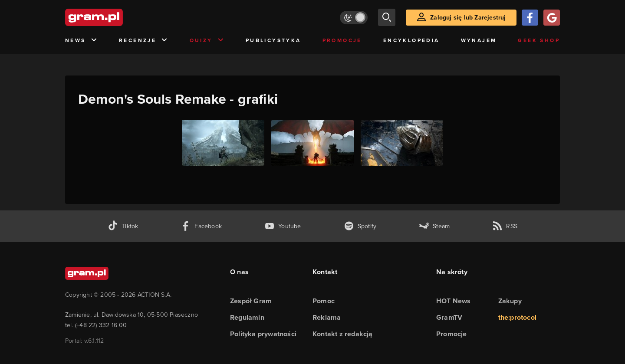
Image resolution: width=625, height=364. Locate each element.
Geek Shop (539, 40)
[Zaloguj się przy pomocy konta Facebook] (530, 18)
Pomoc (324, 301)
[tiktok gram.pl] (123, 226)
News (81, 41)
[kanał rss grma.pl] (505, 226)
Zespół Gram (251, 301)
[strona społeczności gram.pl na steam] (434, 226)
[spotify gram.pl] (360, 226)
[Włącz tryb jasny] (354, 18)
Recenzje (144, 41)
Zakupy (510, 301)
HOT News (454, 301)
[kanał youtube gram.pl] (283, 226)
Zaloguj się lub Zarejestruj (468, 18)
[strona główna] (115, 17)
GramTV (449, 317)
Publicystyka (273, 40)
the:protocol (517, 317)
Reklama (327, 317)
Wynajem (479, 40)
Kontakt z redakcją (343, 334)
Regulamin (247, 317)
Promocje (342, 40)
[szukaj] (387, 17)
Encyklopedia (411, 40)
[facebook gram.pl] (201, 226)
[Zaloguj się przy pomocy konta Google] (552, 18)
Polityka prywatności (263, 334)
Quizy (207, 41)
